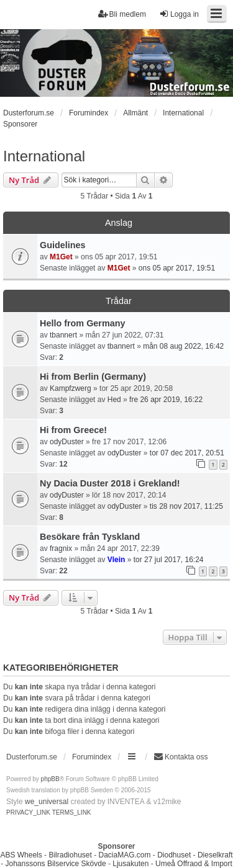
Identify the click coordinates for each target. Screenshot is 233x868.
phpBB (50, 779)
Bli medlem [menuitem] (122, 14)
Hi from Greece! (73, 430)
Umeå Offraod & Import (194, 864)
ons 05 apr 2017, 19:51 (177, 268)
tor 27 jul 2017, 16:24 (169, 560)
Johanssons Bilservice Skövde (56, 864)
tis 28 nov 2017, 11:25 (186, 506)
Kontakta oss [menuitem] (180, 757)
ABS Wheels (21, 855)
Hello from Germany (83, 323)
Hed (114, 400)
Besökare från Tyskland (90, 537)
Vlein (116, 560)
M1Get (61, 257)
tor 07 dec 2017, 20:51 (187, 453)
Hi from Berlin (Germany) (93, 377)
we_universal (47, 802)
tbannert (63, 335)
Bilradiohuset (70, 855)
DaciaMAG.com (124, 855)
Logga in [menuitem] (179, 14)
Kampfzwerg (71, 388)
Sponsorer (20, 124)
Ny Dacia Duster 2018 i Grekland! (110, 483)
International (44, 156)
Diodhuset (174, 855)
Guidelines (63, 245)
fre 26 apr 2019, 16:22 (166, 400)
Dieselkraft (215, 855)
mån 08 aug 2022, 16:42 (183, 346)
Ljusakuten (130, 864)
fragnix (61, 548)
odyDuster (67, 442)
